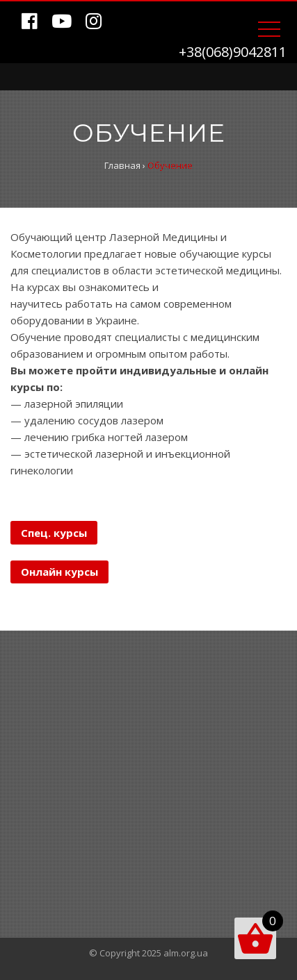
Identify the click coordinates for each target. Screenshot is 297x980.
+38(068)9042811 (233, 52)
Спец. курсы (54, 533)
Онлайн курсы (59, 572)
